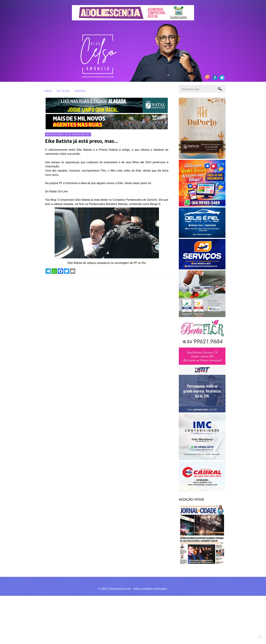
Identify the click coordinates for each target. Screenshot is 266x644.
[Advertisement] (102, 619)
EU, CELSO (63, 91)
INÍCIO (48, 91)
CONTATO (80, 91)
